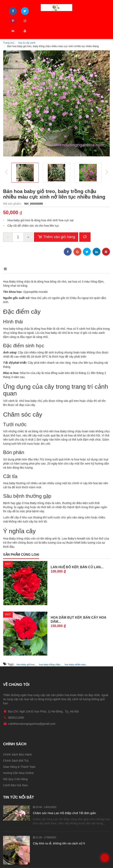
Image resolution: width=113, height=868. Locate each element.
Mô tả (8, 269)
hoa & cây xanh (27, 43)
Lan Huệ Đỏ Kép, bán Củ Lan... (77, 567)
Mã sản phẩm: (13, 204)
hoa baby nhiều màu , (76, 665)
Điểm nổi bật (37, 269)
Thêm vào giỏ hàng (56, 237)
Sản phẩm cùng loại (21, 555)
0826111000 (104, 852)
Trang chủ (9, 43)
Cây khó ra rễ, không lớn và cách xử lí (59, 843)
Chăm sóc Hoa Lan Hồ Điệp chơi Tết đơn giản (65, 813)
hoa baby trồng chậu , (50, 665)
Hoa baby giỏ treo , (26, 665)
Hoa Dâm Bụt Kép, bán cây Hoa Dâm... (78, 620)
